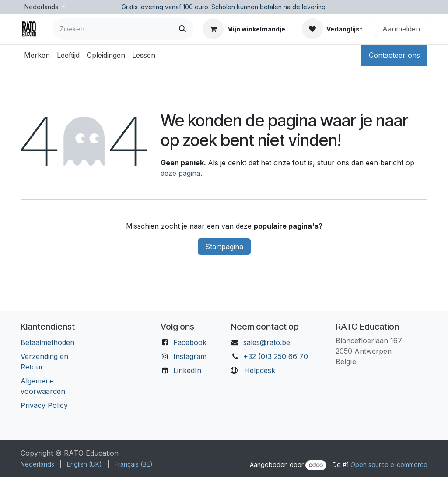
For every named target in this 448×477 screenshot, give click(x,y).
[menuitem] (37, 55)
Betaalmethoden (47, 342)
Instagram (190, 356)
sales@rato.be (267, 342)
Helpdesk (260, 370)
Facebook (190, 342)
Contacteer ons (394, 55)
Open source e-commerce (389, 465)
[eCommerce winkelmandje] (244, 29)
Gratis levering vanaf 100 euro (165, 7)
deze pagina (180, 173)
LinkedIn (187, 370)
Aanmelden (401, 29)
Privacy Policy (44, 405)
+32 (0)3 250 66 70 (276, 356)
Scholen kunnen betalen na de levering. (269, 7)
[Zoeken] (182, 29)
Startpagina (224, 247)
